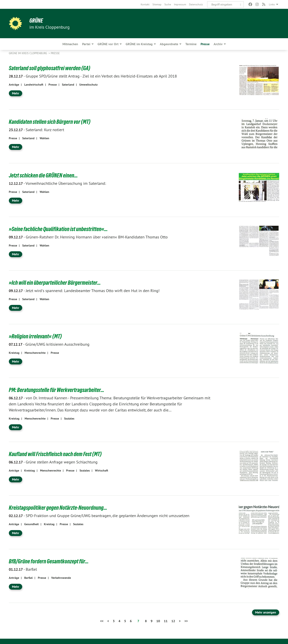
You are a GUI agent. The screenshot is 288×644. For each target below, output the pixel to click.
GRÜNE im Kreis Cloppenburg (28, 53)
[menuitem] (145, 4)
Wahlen (44, 138)
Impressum (180, 4)
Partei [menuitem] (86, 44)
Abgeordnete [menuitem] (169, 44)
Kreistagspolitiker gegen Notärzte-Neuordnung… (58, 508)
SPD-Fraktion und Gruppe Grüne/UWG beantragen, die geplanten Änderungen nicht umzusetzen (99, 515)
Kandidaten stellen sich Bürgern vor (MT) (50, 122)
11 (166, 621)
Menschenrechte (35, 353)
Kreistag (14, 353)
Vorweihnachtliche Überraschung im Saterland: (57, 183)
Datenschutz (196, 4)
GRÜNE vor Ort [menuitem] (108, 44)
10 (158, 621)
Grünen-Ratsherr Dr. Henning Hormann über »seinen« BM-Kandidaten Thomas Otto (88, 237)
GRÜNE (36, 21)
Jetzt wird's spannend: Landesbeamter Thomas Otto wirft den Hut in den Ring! (84, 290)
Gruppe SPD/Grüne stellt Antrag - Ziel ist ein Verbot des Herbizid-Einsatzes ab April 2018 (93, 76)
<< (102, 621)
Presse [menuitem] (205, 44)
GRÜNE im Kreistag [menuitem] (139, 44)
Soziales (69, 418)
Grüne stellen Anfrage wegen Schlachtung (53, 462)
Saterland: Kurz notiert (36, 129)
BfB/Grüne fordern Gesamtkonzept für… (49, 561)
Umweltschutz (88, 84)
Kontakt (145, 4)
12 (173, 621)
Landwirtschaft (34, 84)
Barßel (23, 569)
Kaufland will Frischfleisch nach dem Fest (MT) (55, 454)
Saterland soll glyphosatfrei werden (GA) (49, 68)
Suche (168, 4)
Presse (55, 53)
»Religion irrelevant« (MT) (35, 336)
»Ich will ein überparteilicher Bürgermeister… (55, 283)
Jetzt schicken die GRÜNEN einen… (43, 175)
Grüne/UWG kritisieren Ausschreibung (49, 344)
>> (186, 621)
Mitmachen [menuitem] (70, 44)
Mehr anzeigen (266, 612)
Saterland (68, 84)
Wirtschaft (102, 470)
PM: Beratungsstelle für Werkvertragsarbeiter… (56, 390)
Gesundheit (31, 524)
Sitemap (157, 4)
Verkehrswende (61, 578)
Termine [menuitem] (191, 44)
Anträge (14, 84)
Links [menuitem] (272, 4)
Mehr (16, 93)
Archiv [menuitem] (218, 44)
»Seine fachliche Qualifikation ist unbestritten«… (58, 229)
